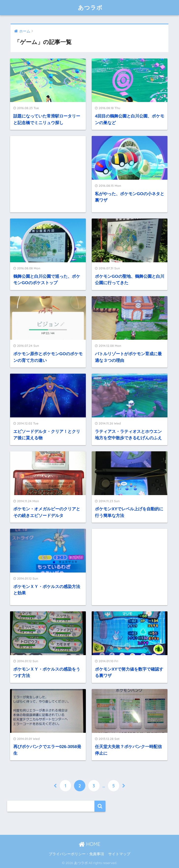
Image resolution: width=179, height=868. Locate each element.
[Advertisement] (48, 174)
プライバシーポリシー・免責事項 (76, 854)
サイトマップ (119, 854)
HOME (89, 844)
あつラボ (90, 7)
